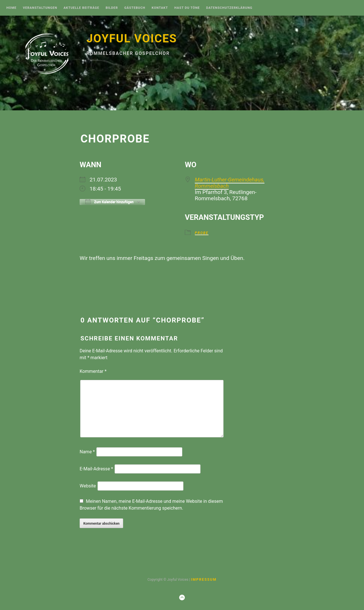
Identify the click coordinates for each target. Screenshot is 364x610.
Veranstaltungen (40, 8)
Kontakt (160, 8)
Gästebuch (135, 8)
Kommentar (93, 371)
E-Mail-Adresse (96, 469)
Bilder (112, 8)
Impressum (204, 579)
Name (87, 452)
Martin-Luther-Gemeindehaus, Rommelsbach (230, 183)
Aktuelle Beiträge (81, 8)
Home (11, 8)
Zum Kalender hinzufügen (109, 202)
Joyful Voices (132, 39)
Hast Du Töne (187, 8)
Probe (202, 233)
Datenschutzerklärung (229, 8)
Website (88, 486)
